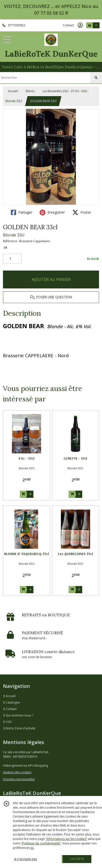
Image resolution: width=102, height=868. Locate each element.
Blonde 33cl (14, 101)
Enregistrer (52, 212)
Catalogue (12, 702)
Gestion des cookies (17, 772)
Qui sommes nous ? (18, 715)
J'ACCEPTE (77, 859)
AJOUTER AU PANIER (51, 279)
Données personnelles (19, 779)
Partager (22, 212)
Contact (68, 25)
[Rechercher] (96, 78)
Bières (30, 91)
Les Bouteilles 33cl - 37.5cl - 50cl (65, 91)
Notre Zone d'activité (19, 728)
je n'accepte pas (25, 859)
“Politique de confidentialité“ (41, 843)
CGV (7, 722)
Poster (82, 212)
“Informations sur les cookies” (66, 839)
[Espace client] (80, 25)
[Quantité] (12, 259)
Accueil (13, 91)
